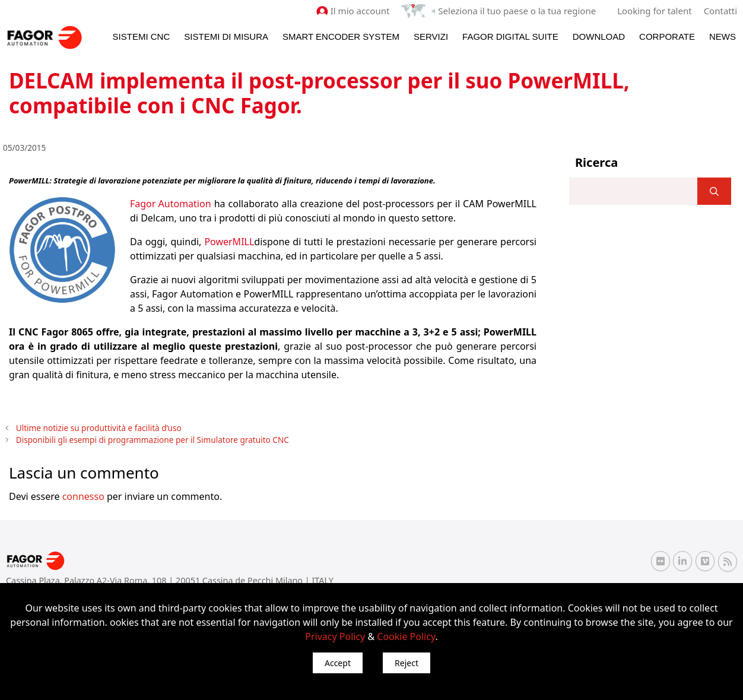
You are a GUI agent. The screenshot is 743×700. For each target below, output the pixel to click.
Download (599, 37)
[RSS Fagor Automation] (728, 562)
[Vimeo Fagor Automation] (705, 561)
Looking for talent (654, 11)
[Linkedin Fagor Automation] (682, 561)
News (723, 37)
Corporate (667, 37)
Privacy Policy (335, 636)
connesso (83, 496)
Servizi (431, 37)
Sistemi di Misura (226, 37)
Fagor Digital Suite (510, 37)
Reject (407, 663)
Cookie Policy (406, 636)
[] (714, 191)
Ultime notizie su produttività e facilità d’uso (99, 428)
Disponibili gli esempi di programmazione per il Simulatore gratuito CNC (153, 440)
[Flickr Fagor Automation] (661, 561)
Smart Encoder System (341, 37)
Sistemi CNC (142, 37)
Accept (338, 663)
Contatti (720, 11)
